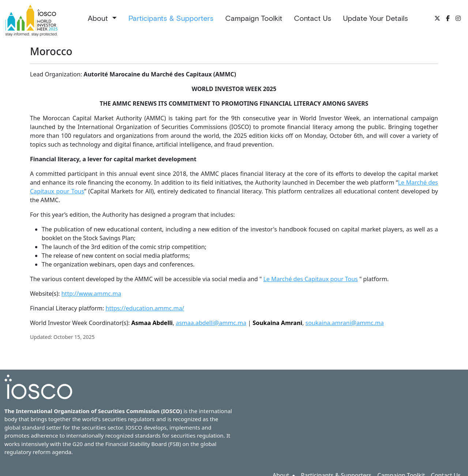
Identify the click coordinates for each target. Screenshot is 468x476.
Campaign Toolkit (254, 18)
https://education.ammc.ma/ (145, 308)
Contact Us (313, 18)
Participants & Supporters (171, 18)
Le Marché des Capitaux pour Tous (310, 279)
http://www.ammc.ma (91, 294)
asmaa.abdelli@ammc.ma (211, 323)
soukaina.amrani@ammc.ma (344, 323)
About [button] (99, 18)
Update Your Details (375, 18)
